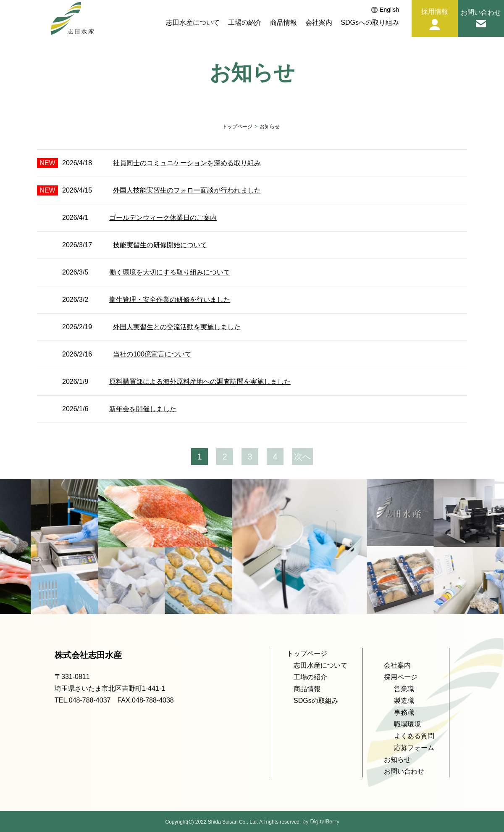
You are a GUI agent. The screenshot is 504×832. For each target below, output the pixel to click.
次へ (302, 457)
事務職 (404, 712)
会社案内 (319, 23)
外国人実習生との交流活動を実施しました (177, 327)
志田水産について (193, 23)
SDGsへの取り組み (370, 23)
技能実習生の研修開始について (160, 245)
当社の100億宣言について (152, 354)
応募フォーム (414, 748)
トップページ (237, 127)
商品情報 (283, 23)
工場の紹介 (245, 23)
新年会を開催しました (143, 409)
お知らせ (397, 759)
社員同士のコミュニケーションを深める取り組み (187, 163)
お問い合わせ (404, 771)
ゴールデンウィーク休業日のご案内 (163, 218)
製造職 (404, 701)
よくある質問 (414, 736)
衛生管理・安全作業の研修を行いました (170, 300)
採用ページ (401, 677)
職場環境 (407, 724)
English (385, 10)
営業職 (404, 689)
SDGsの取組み (316, 701)
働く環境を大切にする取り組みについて (170, 272)
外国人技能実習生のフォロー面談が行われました (187, 190)
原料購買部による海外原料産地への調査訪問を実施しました (200, 382)
